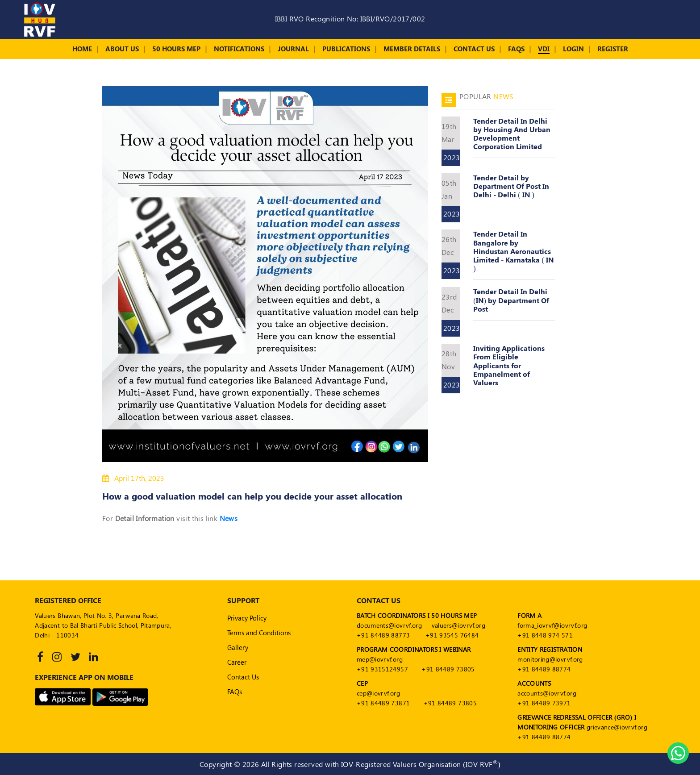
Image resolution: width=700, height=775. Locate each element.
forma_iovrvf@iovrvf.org (552, 625)
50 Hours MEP (176, 49)
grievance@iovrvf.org (617, 727)
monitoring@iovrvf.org (550, 659)
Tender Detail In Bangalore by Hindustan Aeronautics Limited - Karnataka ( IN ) (513, 251)
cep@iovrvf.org (378, 693)
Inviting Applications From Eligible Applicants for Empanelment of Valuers (509, 365)
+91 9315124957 (382, 669)
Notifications (239, 49)
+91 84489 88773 (383, 635)
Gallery (238, 647)
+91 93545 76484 (452, 635)
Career (237, 662)
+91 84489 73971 (544, 703)
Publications (346, 49)
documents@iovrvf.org (389, 625)
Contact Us (474, 49)
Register (613, 49)
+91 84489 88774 (544, 669)
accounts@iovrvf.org (547, 693)
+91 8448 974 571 (545, 635)
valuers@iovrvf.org (458, 625)
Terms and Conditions (259, 633)
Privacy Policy (247, 618)
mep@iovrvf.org (380, 659)
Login (573, 49)
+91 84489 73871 (383, 703)
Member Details (412, 49)
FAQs (516, 49)
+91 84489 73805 (448, 669)
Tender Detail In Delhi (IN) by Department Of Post (511, 300)
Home (82, 49)
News (229, 518)
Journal (293, 49)
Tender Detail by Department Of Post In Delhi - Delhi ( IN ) (511, 186)
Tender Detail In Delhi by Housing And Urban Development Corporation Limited (512, 134)
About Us (122, 49)
